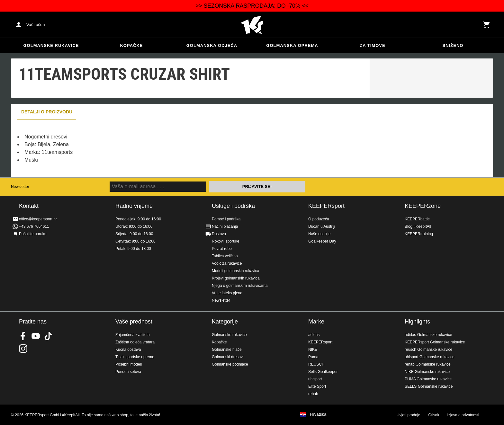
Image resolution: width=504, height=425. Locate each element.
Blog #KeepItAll (418, 226)
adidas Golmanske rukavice (428, 335)
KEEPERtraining (419, 234)
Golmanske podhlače (230, 364)
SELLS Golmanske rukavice (429, 386)
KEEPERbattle (417, 219)
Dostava (219, 234)
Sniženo (453, 45)
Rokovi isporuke (225, 241)
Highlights (417, 322)
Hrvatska (318, 414)
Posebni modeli (129, 364)
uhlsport (315, 379)
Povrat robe (222, 249)
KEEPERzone (423, 206)
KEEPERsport (326, 206)
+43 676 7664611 (34, 226)
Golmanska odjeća (212, 45)
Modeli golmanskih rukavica (235, 271)
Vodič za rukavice (227, 263)
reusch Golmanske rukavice (428, 350)
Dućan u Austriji (322, 226)
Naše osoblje (319, 234)
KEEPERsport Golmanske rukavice (435, 342)
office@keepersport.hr (38, 219)
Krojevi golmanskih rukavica (236, 278)
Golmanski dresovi (228, 357)
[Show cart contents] (487, 25)
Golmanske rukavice (51, 45)
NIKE (313, 350)
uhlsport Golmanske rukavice (430, 357)
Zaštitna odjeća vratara (135, 342)
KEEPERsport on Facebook (23, 336)
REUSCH (316, 364)
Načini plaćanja (225, 226)
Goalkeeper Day (322, 241)
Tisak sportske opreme (135, 357)
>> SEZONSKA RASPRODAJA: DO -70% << (252, 6)
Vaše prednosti (135, 322)
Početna (252, 25)
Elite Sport (317, 386)
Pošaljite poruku (33, 234)
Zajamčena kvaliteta (133, 335)
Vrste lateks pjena (227, 293)
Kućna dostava (128, 350)
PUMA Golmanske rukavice (428, 379)
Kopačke (131, 45)
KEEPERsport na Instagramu (23, 349)
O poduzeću (319, 219)
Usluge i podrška (233, 206)
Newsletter (20, 187)
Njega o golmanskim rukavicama (240, 286)
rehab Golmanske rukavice (428, 364)
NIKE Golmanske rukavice (427, 372)
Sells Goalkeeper (323, 372)
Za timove (372, 45)
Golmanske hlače (227, 350)
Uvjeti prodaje (408, 415)
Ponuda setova (128, 372)
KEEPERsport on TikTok (48, 336)
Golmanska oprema (292, 45)
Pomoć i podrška (226, 219)
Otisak (434, 415)
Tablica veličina (225, 256)
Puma (313, 357)
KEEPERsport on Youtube (36, 336)
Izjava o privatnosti (463, 415)
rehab (313, 394)
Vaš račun (36, 25)
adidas (314, 335)
